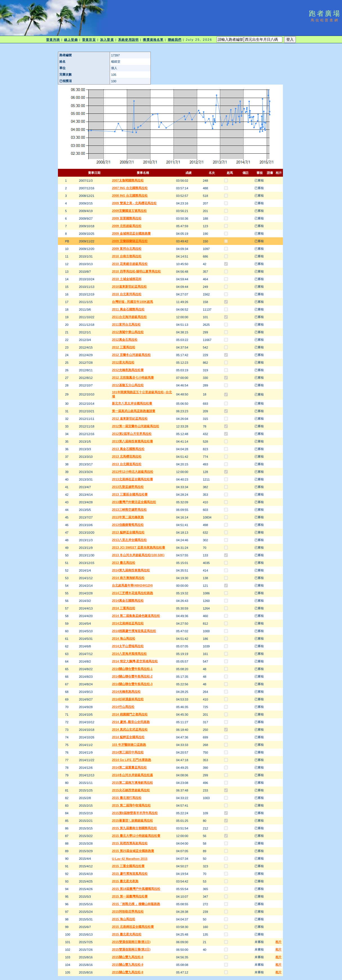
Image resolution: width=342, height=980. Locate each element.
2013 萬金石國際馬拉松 (128, 449)
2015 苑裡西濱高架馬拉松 (130, 843)
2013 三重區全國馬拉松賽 (130, 494)
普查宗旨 (89, 40)
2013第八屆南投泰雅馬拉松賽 (132, 441)
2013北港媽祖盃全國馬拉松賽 (132, 479)
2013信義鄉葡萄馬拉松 (128, 525)
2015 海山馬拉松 (124, 919)
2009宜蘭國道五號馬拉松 (129, 211)
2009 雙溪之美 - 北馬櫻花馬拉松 (134, 203)
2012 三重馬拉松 (124, 347)
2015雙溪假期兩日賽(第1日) (131, 942)
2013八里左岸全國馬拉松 (129, 540)
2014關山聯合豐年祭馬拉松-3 (132, 684)
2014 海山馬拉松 (124, 638)
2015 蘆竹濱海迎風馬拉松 (130, 874)
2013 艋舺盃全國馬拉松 (128, 532)
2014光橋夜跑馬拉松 (126, 692)
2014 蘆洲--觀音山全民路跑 (131, 722)
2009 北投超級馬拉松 (127, 226)
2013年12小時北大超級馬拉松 (133, 472)
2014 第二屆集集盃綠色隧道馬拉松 (136, 616)
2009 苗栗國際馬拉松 (127, 218)
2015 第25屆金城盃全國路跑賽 (133, 851)
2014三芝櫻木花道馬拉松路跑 (132, 593)
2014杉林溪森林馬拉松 (128, 699)
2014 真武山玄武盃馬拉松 (130, 729)
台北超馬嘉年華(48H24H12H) (132, 585)
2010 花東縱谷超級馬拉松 (130, 264)
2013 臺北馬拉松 (124, 563)
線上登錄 (71, 40)
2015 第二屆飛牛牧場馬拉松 (131, 805)
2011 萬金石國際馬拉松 (128, 309)
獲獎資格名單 (153, 40)
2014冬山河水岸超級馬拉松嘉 (132, 775)
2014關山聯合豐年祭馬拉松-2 (132, 676)
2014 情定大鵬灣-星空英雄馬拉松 (135, 661)
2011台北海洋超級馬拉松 (129, 317)
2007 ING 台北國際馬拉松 (130, 188)
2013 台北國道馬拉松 (127, 464)
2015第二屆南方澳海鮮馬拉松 (132, 783)
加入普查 (107, 40)
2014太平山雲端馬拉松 (128, 646)
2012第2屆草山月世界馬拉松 (132, 434)
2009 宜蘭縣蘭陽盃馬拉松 (130, 241)
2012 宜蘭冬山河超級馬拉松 (131, 355)
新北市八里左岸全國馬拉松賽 (132, 403)
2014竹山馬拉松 (123, 707)
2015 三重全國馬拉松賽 (128, 866)
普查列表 (53, 40)
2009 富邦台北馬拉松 (127, 249)
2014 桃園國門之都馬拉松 (130, 714)
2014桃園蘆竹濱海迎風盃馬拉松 (134, 631)
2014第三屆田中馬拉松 (128, 752)
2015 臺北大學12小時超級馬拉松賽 (136, 836)
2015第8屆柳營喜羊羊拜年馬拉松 (135, 813)
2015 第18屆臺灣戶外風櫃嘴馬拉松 (136, 889)
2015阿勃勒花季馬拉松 (128, 911)
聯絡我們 (175, 40)
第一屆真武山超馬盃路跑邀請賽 (134, 411)
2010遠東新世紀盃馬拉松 (129, 287)
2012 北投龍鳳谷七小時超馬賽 (133, 378)
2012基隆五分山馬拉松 (128, 385)
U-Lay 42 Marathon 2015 (130, 859)
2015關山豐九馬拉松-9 (128, 957)
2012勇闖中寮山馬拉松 (128, 332)
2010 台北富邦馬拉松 (127, 294)
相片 (278, 942)
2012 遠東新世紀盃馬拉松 (130, 419)
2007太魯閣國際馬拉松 (128, 180)
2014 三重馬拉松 (124, 608)
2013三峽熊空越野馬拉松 (129, 510)
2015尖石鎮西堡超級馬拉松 (131, 790)
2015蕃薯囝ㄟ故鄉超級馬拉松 (132, 820)
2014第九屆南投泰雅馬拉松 (131, 570)
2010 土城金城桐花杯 (127, 279)
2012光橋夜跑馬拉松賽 (128, 370)
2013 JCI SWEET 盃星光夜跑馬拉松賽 (139, 547)
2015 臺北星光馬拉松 (127, 934)
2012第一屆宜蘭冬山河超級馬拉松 (135, 426)
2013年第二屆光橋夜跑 (128, 517)
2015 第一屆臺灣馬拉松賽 (130, 896)
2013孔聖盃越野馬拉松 (128, 487)
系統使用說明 (128, 40)
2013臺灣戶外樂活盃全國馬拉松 (134, 502)
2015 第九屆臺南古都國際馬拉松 (134, 828)
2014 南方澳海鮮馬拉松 (128, 578)
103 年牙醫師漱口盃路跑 (129, 745)
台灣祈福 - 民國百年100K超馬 (132, 302)
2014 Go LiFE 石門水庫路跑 (131, 760)
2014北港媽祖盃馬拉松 (128, 623)
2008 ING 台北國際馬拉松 (130, 195)
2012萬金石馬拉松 (125, 340)
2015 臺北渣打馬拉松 (127, 798)
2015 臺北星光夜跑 (125, 881)
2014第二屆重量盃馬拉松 (129, 767)
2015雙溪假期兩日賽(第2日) (131, 949)
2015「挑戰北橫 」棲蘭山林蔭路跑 (136, 904)
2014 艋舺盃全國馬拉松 (128, 737)
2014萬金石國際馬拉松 (128, 601)
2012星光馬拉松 (123, 362)
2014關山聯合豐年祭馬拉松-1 (132, 669)
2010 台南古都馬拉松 (127, 256)
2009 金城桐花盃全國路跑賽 (131, 233)
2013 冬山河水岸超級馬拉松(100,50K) (138, 555)
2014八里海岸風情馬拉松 (129, 654)
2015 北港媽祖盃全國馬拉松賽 (133, 927)
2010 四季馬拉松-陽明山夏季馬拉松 (136, 271)
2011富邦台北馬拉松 (126, 324)
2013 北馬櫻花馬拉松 (127, 456)
